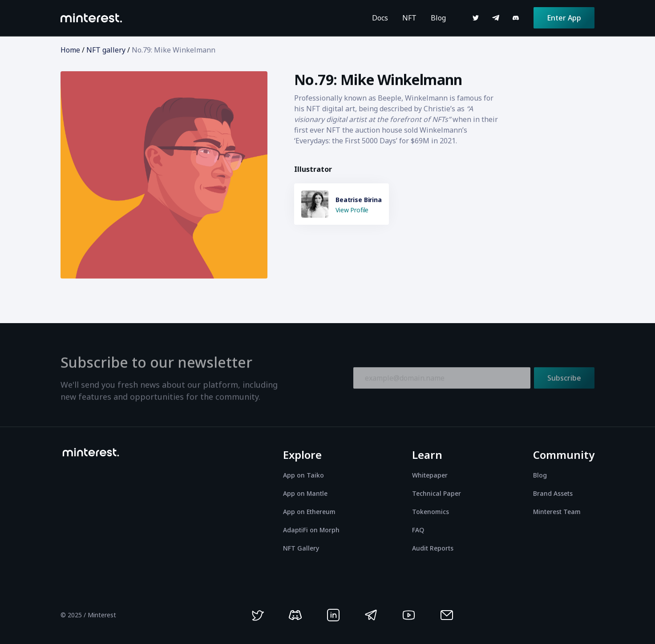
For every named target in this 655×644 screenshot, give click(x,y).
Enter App (564, 18)
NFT (409, 18)
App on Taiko (303, 475)
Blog (438, 18)
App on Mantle (305, 493)
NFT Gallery (301, 548)
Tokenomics (431, 512)
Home (70, 50)
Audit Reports (433, 548)
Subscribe (564, 380)
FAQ (418, 530)
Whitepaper (430, 475)
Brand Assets (553, 493)
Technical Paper (437, 493)
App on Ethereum (309, 512)
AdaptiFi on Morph (311, 530)
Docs (380, 18)
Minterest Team (557, 512)
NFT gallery (106, 50)
